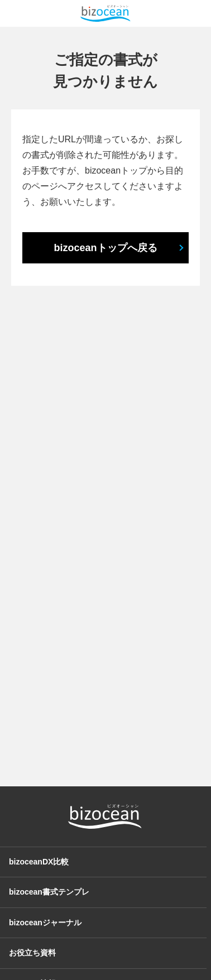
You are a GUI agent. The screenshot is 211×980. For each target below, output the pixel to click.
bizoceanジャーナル (45, 923)
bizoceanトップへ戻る (105, 248)
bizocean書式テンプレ (49, 892)
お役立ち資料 (32, 953)
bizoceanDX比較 (39, 862)
